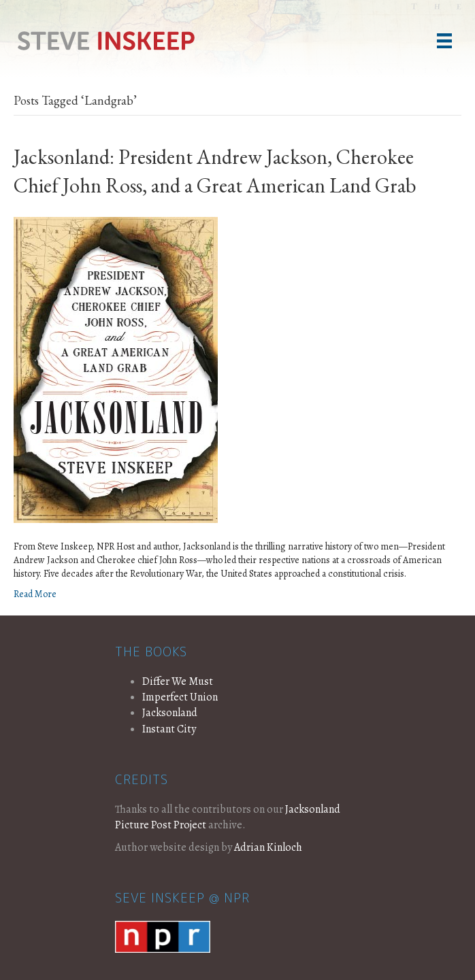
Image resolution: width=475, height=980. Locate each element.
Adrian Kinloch (268, 847)
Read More (35, 594)
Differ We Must (178, 681)
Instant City (169, 729)
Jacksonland (170, 713)
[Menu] (444, 41)
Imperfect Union (180, 697)
